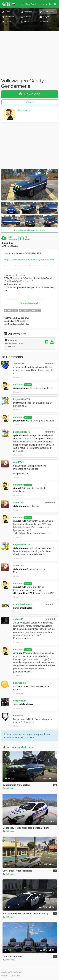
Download (30, 94)
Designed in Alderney (12, 972)
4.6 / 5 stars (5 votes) (10, 246)
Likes (27, 239)
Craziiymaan (20, 701)
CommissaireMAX (23, 604)
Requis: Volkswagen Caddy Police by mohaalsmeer (29, 260)
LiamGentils (19, 683)
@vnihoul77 (19, 653)
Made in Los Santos (11, 975)
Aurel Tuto (19, 462)
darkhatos (24, 111)
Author (28, 385)
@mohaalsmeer (21, 388)
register (39, 734)
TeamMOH (19, 363)
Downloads (12, 239)
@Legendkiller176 (23, 421)
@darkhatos (20, 403)
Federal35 (18, 715)
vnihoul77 (18, 619)
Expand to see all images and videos (29, 230)
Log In (29, 734)
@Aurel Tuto (20, 488)
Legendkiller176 (21, 399)
